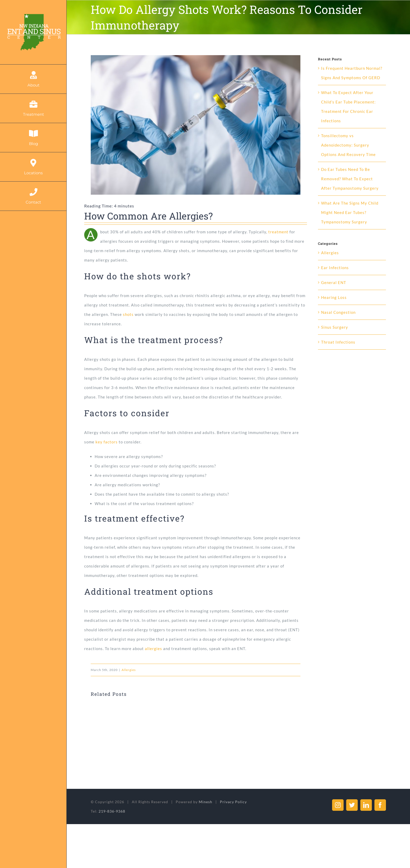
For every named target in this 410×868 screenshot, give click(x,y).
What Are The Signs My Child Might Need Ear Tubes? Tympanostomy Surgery (350, 212)
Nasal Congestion (338, 312)
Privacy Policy (233, 802)
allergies (153, 649)
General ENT (334, 282)
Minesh (206, 802)
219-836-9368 (112, 811)
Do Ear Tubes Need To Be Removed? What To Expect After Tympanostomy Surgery (350, 179)
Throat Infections (338, 342)
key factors (107, 442)
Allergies (129, 670)
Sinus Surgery (335, 327)
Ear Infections (335, 268)
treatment (278, 232)
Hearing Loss (334, 297)
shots (128, 314)
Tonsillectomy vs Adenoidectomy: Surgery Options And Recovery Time (348, 145)
